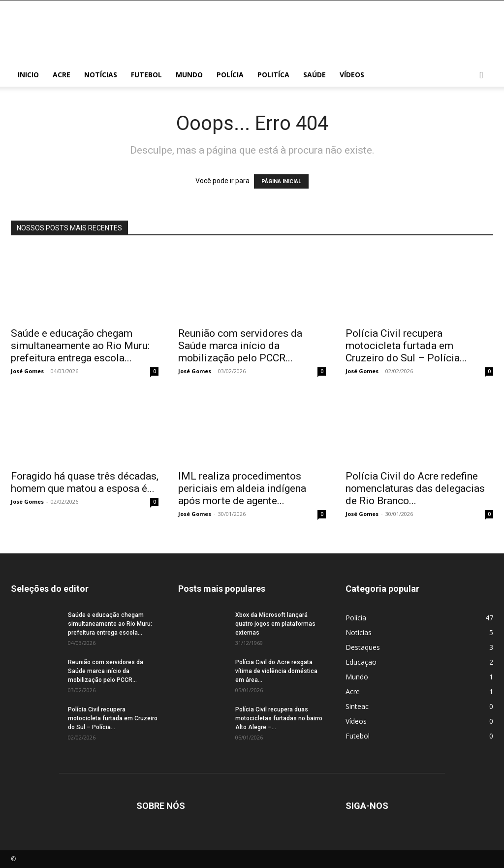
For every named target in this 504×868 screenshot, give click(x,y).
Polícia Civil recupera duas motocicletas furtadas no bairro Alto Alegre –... (279, 718)
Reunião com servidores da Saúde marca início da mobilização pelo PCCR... (240, 346)
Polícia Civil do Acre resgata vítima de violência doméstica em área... (276, 671)
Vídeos (352, 75)
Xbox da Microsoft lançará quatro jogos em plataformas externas (275, 624)
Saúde (315, 75)
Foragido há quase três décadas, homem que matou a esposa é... (85, 482)
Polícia (230, 75)
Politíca (273, 75)
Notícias (101, 75)
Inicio (28, 75)
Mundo (189, 75)
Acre (62, 75)
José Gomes (27, 371)
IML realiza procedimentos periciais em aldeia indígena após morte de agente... (242, 488)
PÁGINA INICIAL (281, 181)
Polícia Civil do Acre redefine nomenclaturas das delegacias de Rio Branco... (415, 488)
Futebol (146, 75)
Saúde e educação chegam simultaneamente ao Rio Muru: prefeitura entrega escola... (80, 346)
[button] (481, 76)
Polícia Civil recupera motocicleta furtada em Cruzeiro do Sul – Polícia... (406, 346)
